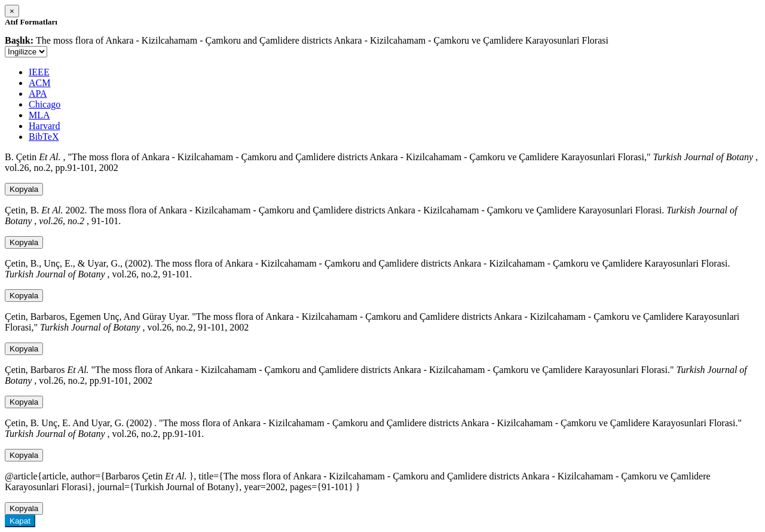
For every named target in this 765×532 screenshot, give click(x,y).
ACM (39, 83)
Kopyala (24, 189)
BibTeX (44, 137)
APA (38, 94)
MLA (39, 115)
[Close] (12, 11)
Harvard (44, 126)
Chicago (45, 104)
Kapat (20, 521)
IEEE (39, 72)
